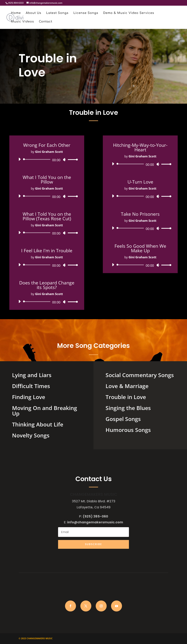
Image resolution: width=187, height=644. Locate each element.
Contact (46, 22)
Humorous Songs (128, 430)
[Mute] (64, 160)
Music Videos (22, 22)
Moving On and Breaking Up (45, 411)
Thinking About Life (38, 424)
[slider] (37, 159)
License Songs (86, 13)
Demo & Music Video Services (129, 13)
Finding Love (29, 397)
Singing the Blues (128, 408)
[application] (47, 159)
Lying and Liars (32, 375)
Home (16, 13)
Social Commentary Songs (140, 375)
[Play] (20, 159)
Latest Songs (57, 13)
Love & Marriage (127, 386)
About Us (34, 13)
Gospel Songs (123, 419)
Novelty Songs (31, 435)
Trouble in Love (126, 397)
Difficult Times (31, 386)
